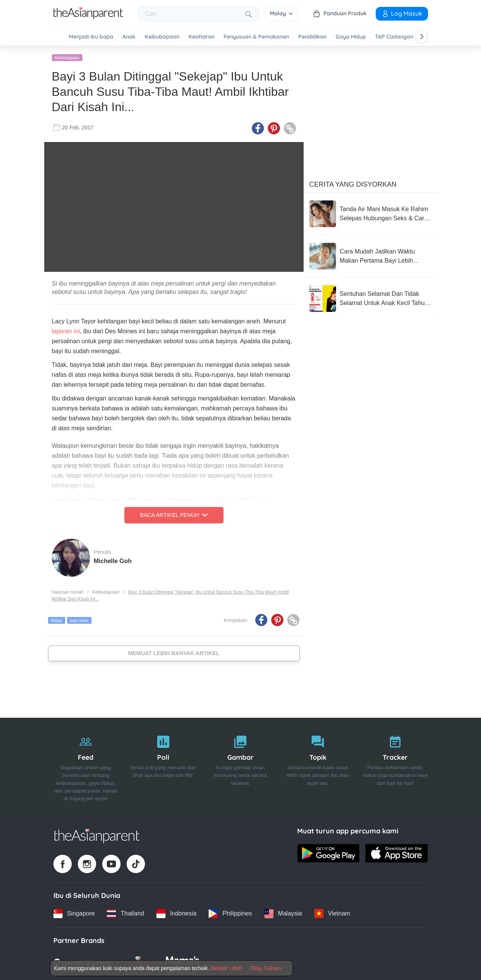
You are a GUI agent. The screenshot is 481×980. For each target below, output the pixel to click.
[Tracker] (395, 765)
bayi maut (79, 619)
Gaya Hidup (351, 37)
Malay (281, 13)
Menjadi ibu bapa (91, 37)
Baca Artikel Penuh (174, 514)
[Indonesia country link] (176, 912)
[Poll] (163, 765)
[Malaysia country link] (283, 912)
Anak (129, 37)
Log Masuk (402, 13)
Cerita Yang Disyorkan (353, 183)
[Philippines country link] (230, 912)
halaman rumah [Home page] (68, 591)
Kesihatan (201, 37)
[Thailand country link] (125, 912)
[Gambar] (240, 765)
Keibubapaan (162, 37)
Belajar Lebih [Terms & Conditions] (226, 968)
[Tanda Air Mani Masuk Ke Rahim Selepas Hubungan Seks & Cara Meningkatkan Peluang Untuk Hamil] (370, 212)
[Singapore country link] (74, 912)
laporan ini (66, 330)
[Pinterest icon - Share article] (274, 127)
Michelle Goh (113, 559)
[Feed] (86, 765)
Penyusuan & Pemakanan (256, 37)
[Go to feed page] (88, 17)
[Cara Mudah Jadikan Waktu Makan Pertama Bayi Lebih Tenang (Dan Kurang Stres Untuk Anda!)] (370, 255)
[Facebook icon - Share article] (258, 127)
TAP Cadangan (394, 37)
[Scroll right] (422, 37)
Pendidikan (312, 37)
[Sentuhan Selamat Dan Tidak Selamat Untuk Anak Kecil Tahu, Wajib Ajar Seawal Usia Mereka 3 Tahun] (370, 297)
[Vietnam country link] (332, 912)
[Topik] (318, 765)
